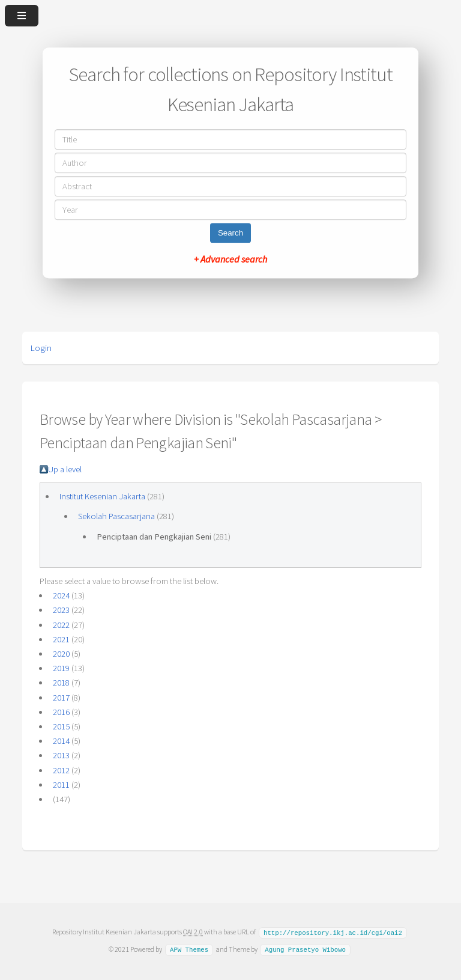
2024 (61, 595)
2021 (61, 639)
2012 (61, 770)
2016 (61, 712)
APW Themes (189, 949)
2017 (61, 698)
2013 (61, 755)
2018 (61, 683)
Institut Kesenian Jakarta (102, 496)
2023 (61, 610)
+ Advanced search (230, 259)
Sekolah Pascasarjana (116, 516)
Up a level (65, 469)
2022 (61, 625)
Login (41, 348)
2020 (61, 654)
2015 (61, 726)
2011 (61, 785)
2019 (61, 668)
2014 (61, 741)
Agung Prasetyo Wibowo (305, 949)
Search (230, 233)
